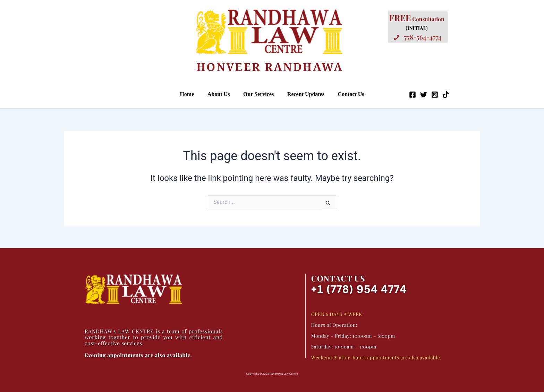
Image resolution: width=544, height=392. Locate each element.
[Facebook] (407, 95)
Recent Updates (303, 94)
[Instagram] (429, 95)
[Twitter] (418, 95)
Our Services (258, 94)
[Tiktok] (440, 95)
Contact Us (346, 94)
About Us (221, 94)
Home (192, 94)
